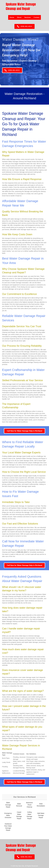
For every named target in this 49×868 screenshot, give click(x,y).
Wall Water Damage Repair (41, 815)
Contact (37, 17)
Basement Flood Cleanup (29, 805)
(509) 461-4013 (22, 552)
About (19, 17)
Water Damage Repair (8, 805)
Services (28, 17)
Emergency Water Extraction (8, 815)
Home (12, 17)
